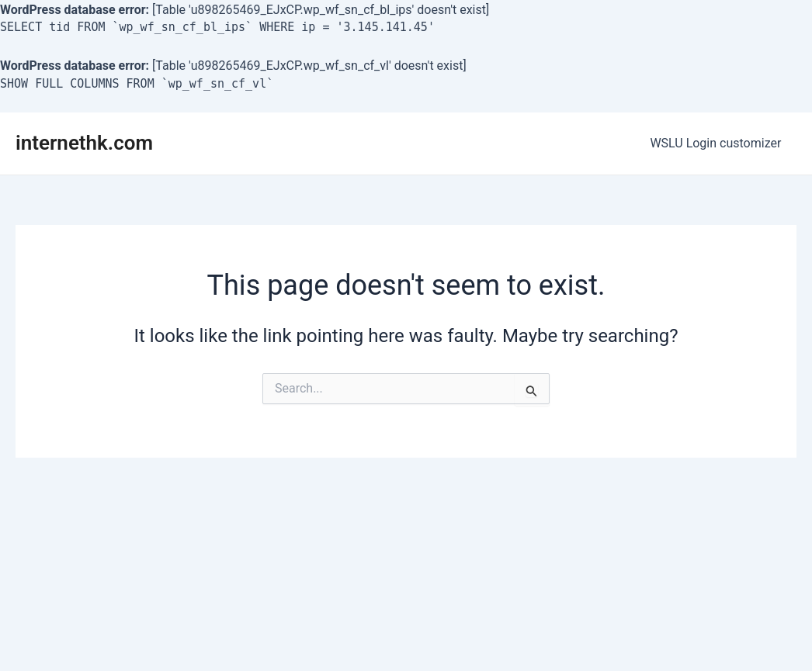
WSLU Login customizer (718, 143)
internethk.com (84, 143)
